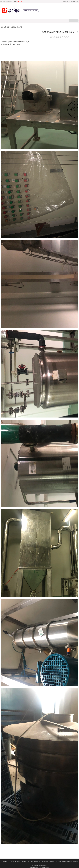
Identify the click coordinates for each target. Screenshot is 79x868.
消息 (73, 2)
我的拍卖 (65, 2)
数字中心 (77, 2)
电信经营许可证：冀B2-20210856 (52, 862)
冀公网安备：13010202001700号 (11, 862)
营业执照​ (75, 862)
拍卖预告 (14, 27)
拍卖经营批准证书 (67, 862)
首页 (8, 27)
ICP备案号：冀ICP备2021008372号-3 (31, 862)
